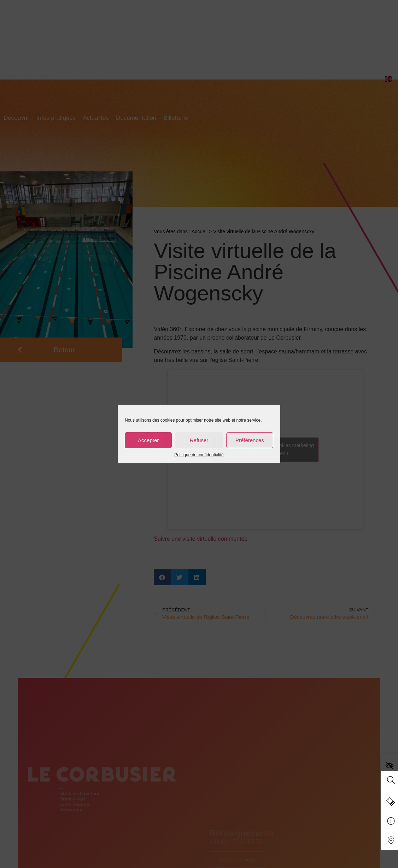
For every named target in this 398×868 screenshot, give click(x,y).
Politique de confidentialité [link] (199, 455)
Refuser (199, 440)
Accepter (148, 440)
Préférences (250, 440)
